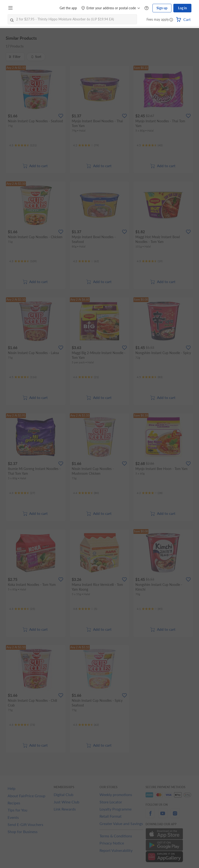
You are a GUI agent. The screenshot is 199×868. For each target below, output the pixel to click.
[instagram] (175, 816)
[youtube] (163, 816)
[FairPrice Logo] (28, 8)
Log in (182, 8)
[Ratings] (23, 145)
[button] (171, 20)
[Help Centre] (147, 8)
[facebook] (150, 816)
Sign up (162, 8)
